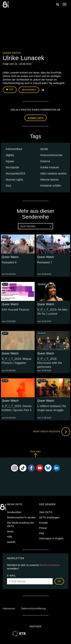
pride (45, 149)
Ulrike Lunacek (50, 167)
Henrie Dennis (50, 180)
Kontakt (43, 523)
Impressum (9, 608)
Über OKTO (46, 512)
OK (59, 581)
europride (13, 167)
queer (11, 161)
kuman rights (15, 180)
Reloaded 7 (45, 262)
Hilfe (10, 537)
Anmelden (36, 118)
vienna (46, 161)
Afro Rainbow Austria (54, 174)
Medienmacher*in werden (22, 517)
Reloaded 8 (9, 262)
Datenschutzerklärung (33, 608)
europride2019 (16, 174)
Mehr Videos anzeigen (52, 432)
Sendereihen (14, 512)
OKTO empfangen (49, 517)
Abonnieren (29, 90)
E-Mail (11, 576)
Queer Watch (12, 53)
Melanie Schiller (51, 186)
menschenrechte (52, 155)
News (10, 531)
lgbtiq (10, 155)
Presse (43, 528)
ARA (9, 186)
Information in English (51, 538)
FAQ (42, 533)
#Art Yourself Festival (15, 310)
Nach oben (35, 454)
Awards (11, 542)
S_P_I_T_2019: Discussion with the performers (50, 363)
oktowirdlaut (15, 149)
